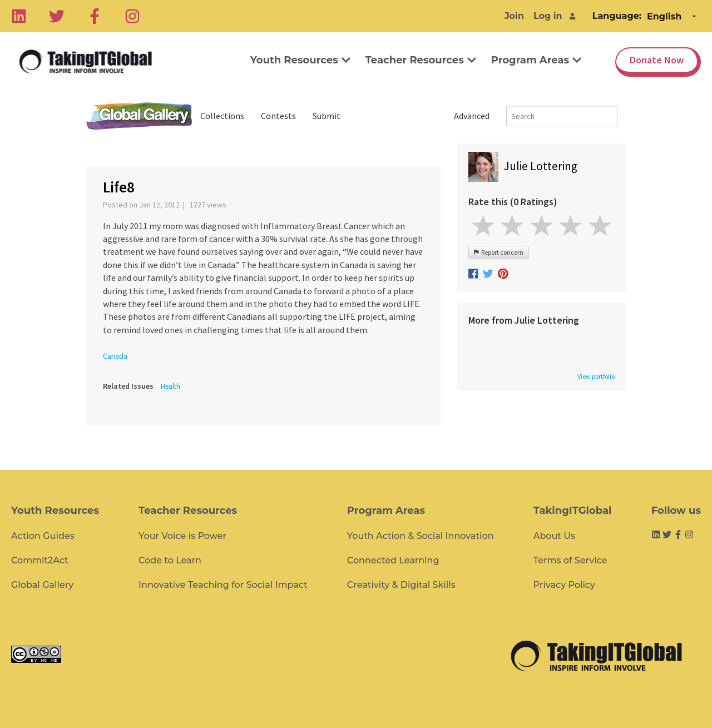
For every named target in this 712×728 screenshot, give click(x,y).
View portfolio (596, 377)
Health (170, 386)
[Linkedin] (19, 16)
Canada (115, 356)
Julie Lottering (541, 166)
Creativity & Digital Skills (401, 585)
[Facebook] (95, 16)
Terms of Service (570, 560)
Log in (548, 16)
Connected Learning (393, 560)
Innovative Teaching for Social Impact (223, 585)
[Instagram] (132, 16)
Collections (222, 116)
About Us (554, 536)
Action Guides (43, 536)
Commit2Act (40, 560)
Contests (278, 116)
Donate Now (657, 60)
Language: (617, 16)
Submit (327, 116)
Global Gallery (139, 116)
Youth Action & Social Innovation (421, 536)
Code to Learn (170, 560)
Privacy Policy (564, 585)
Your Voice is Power (182, 536)
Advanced (472, 116)
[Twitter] (57, 16)
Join (514, 16)
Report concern (499, 252)
